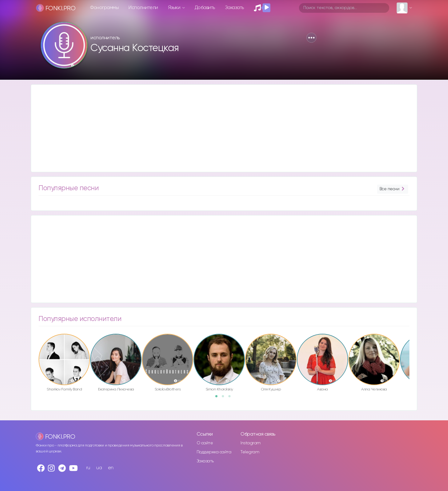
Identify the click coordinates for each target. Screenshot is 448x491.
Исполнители (143, 8)
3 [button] (231, 398)
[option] (64, 364)
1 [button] (218, 398)
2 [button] (225, 398)
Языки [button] (175, 8)
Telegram (250, 452)
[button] (311, 38)
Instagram (251, 443)
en (111, 468)
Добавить (205, 8)
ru (88, 468)
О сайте (205, 443)
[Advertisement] (218, 128)
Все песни (393, 189)
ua (99, 468)
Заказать (234, 8)
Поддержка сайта (214, 452)
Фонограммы (104, 8)
